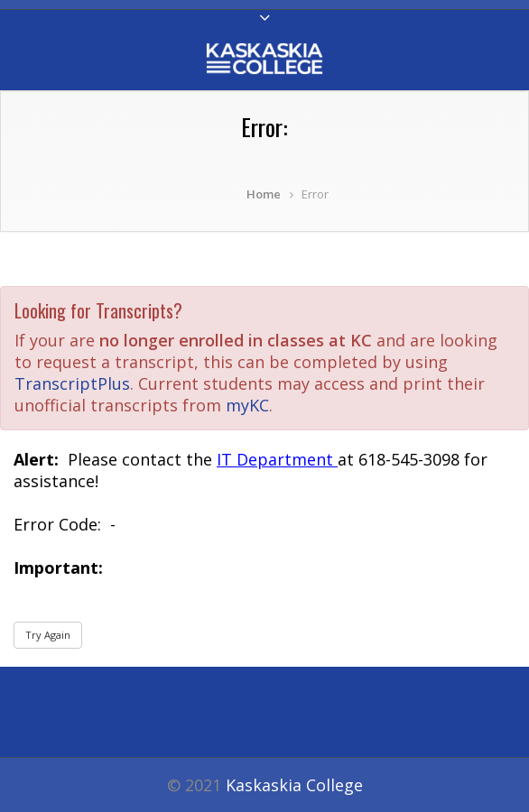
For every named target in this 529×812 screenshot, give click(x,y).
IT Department (277, 459)
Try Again (48, 635)
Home (264, 194)
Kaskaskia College (294, 785)
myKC (247, 405)
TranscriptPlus (72, 383)
